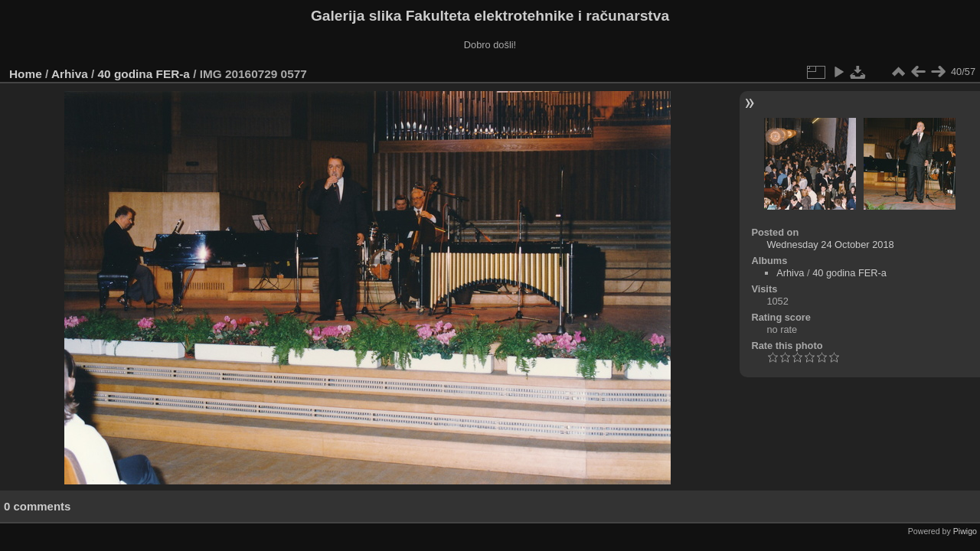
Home (26, 74)
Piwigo (965, 531)
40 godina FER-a (144, 74)
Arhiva (70, 74)
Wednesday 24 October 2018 (830, 245)
